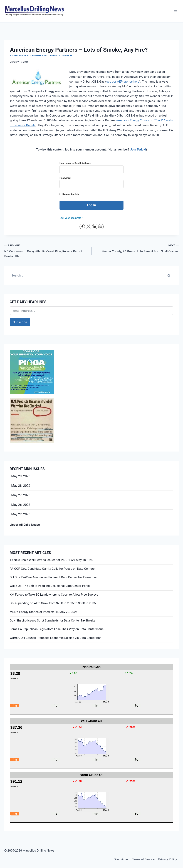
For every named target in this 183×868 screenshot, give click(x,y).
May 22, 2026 (21, 514)
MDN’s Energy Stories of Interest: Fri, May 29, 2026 (44, 612)
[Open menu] (175, 11)
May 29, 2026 (21, 476)
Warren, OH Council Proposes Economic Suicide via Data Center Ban (56, 638)
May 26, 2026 (21, 505)
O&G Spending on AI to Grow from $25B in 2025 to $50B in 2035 (53, 603)
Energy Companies (61, 56)
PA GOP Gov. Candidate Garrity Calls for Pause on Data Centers (52, 569)
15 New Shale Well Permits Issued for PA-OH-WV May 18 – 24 (51, 560)
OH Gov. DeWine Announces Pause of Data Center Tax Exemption (54, 577)
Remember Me (69, 194)
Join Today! (138, 149)
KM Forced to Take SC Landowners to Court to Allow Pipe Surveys (54, 595)
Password (65, 178)
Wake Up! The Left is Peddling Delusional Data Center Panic (50, 586)
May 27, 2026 (21, 495)
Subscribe (20, 322)
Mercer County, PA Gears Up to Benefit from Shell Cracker (137, 248)
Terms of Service (143, 859)
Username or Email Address (75, 163)
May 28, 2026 (21, 486)
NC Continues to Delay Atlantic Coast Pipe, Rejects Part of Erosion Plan (46, 250)
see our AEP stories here (123, 82)
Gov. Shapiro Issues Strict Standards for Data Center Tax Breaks (53, 620)
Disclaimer (121, 859)
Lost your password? (71, 218)
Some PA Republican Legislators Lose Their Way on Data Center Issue (57, 629)
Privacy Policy (168, 859)
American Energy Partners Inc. (29, 56)
